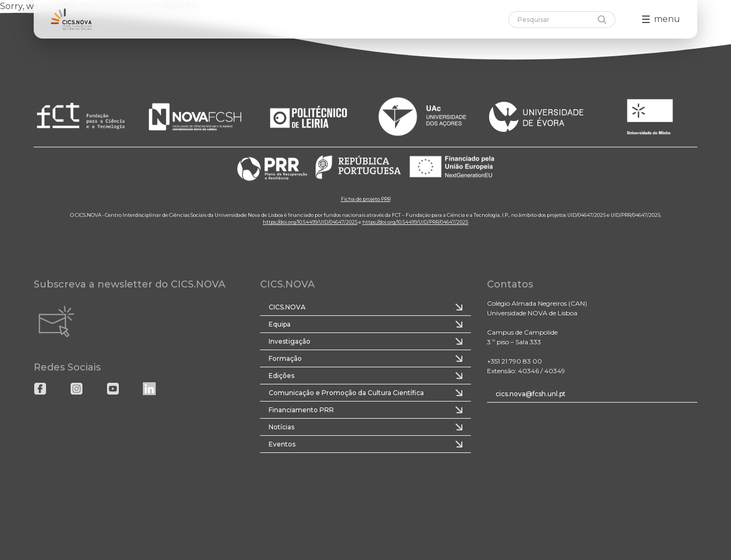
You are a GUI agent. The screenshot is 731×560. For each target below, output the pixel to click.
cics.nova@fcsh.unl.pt (531, 394)
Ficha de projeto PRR (366, 199)
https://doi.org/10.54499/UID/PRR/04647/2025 (415, 222)
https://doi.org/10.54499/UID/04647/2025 (310, 222)
